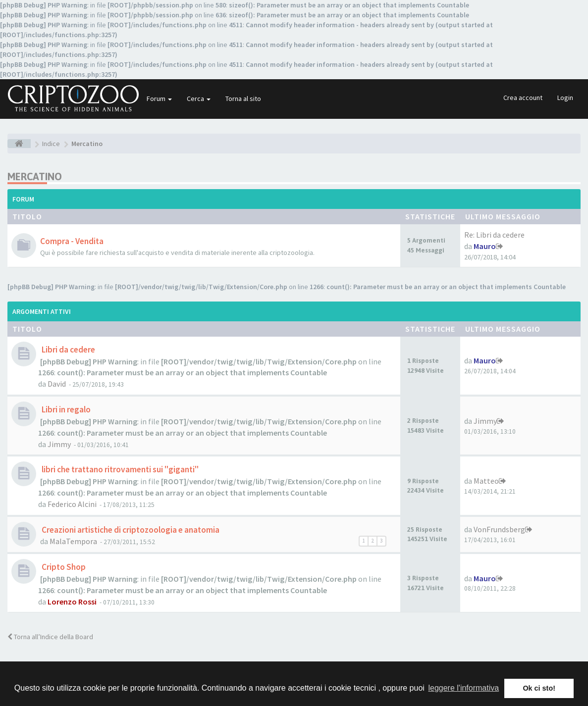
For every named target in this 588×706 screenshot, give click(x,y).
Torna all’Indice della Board (50, 637)
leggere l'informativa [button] (463, 688)
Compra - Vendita (72, 241)
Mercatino (35, 176)
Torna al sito (243, 99)
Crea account (523, 98)
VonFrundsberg (499, 529)
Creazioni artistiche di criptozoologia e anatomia (130, 530)
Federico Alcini (72, 504)
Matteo (486, 481)
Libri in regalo (65, 409)
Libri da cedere (68, 350)
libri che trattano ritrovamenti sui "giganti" (119, 469)
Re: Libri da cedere (494, 235)
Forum (159, 99)
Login (565, 98)
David (57, 384)
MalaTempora (73, 541)
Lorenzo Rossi (72, 602)
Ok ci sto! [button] (539, 688)
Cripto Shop (63, 567)
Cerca (199, 99)
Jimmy (59, 444)
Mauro (485, 246)
